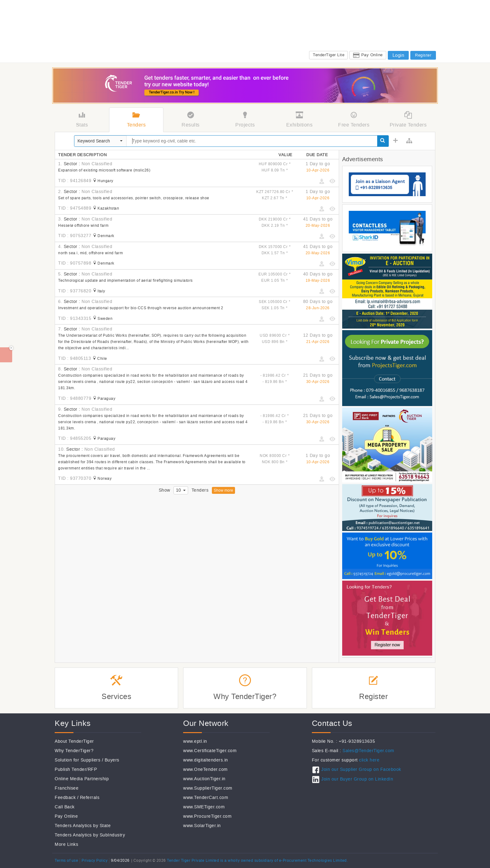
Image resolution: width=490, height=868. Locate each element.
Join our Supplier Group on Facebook (361, 769)
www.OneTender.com (205, 769)
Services (415, 34)
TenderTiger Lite (329, 55)
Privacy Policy (95, 861)
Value (285, 155)
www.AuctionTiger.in (204, 779)
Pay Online (372, 55)
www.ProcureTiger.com (207, 816)
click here (369, 760)
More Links (66, 844)
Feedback (65, 798)
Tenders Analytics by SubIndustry (90, 835)
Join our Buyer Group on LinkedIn (357, 779)
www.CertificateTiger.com (210, 751)
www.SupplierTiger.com (208, 788)
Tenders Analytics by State (83, 826)
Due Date (317, 155)
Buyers (112, 760)
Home (215, 34)
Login (398, 55)
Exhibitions (331, 34)
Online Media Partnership (82, 779)
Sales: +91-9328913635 (339, 42)
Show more (223, 490)
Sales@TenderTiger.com (368, 751)
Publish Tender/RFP (76, 769)
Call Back (65, 807)
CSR (353, 34)
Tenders (235, 34)
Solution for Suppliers (77, 760)
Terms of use (66, 861)
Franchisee (67, 788)
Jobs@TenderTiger (382, 34)
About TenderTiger (74, 741)
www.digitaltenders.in (206, 760)
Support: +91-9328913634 (393, 42)
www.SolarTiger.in (202, 826)
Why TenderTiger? (74, 751)
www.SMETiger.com (204, 807)
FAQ (429, 42)
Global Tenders (263, 34)
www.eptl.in (195, 741)
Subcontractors (299, 34)
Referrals (90, 798)
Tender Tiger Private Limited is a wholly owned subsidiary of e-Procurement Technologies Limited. (257, 861)
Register (423, 55)
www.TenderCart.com (206, 798)
